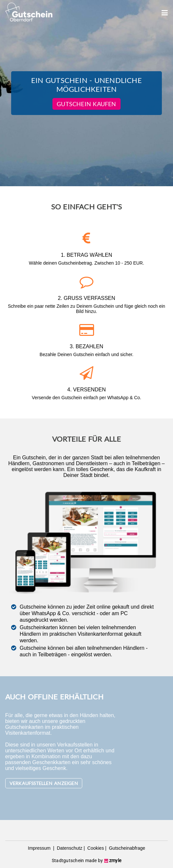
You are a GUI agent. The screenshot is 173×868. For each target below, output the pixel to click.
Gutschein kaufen (86, 104)
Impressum (40, 848)
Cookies (95, 848)
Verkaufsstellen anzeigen (44, 783)
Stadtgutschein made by (86, 860)
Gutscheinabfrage (126, 848)
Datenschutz (69, 848)
